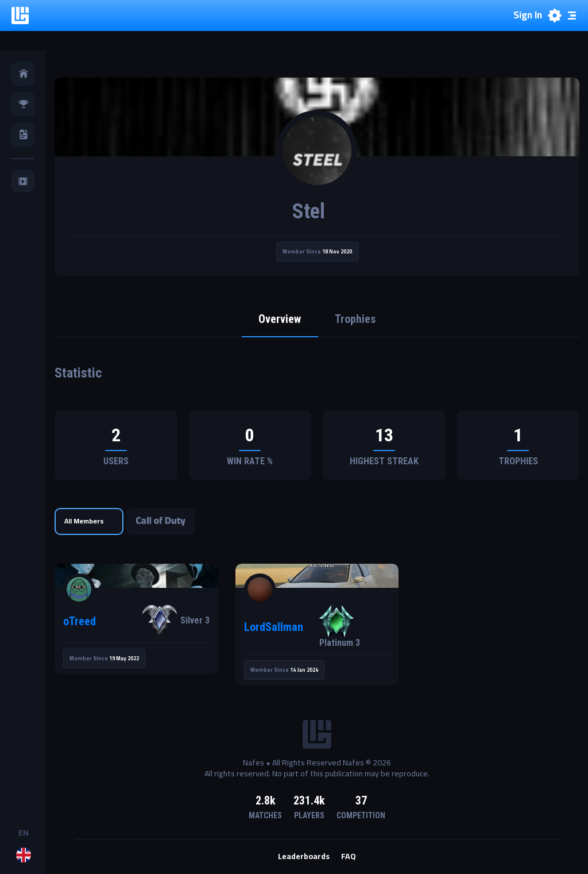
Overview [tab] (280, 320)
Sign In (528, 16)
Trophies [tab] (356, 320)
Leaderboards (304, 857)
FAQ (349, 857)
